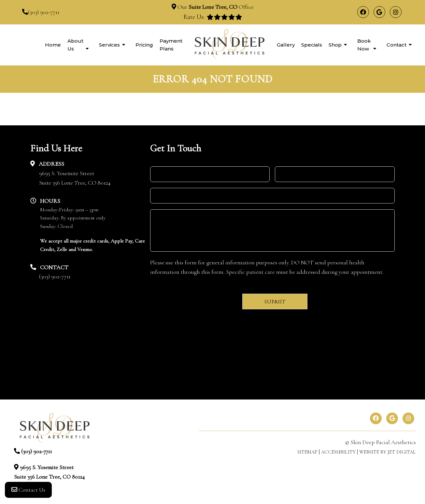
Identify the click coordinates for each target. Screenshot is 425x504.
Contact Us (28, 491)
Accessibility (338, 452)
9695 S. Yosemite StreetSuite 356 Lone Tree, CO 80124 (75, 178)
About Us (75, 45)
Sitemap (307, 452)
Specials (312, 45)
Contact (397, 45)
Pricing (144, 45)
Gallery (286, 45)
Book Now (364, 45)
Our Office (215, 7)
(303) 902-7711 (44, 12)
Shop (335, 45)
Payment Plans (171, 45)
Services (109, 45)
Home (53, 45)
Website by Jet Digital (388, 452)
